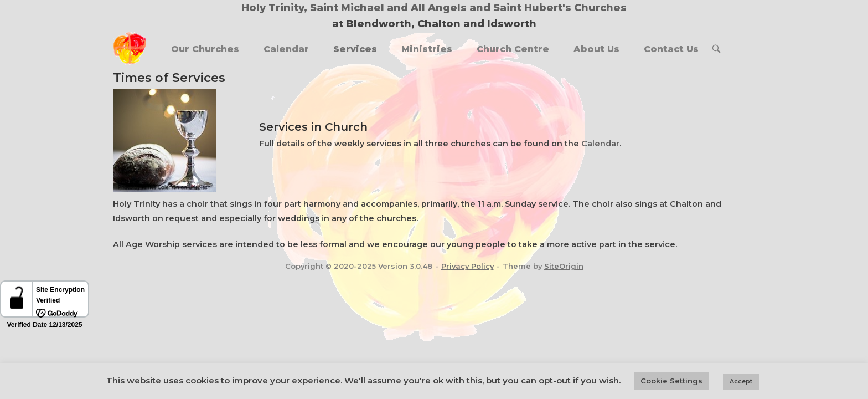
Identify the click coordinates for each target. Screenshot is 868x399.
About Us (596, 49)
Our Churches (205, 49)
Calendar (286, 49)
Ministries (427, 49)
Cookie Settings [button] (671, 381)
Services (355, 49)
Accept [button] (741, 381)
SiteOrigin (564, 266)
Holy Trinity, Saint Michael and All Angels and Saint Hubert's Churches (434, 8)
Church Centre (513, 49)
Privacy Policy (467, 266)
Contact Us (671, 49)
